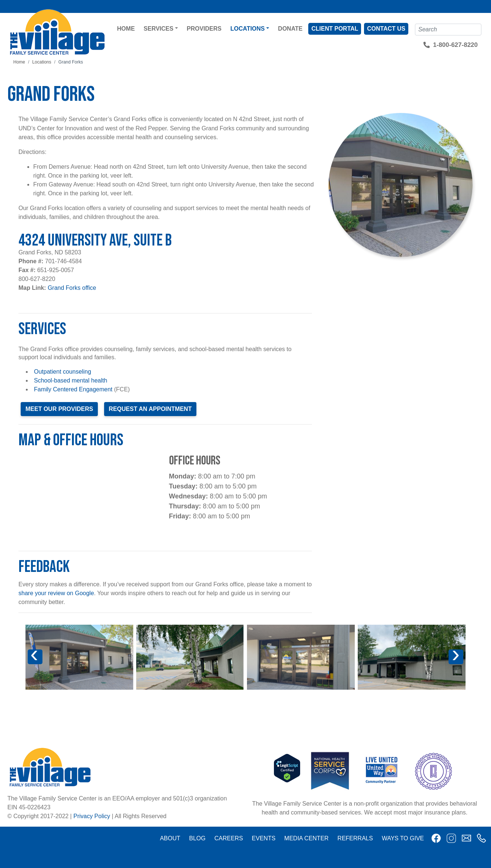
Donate (290, 29)
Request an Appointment (150, 409)
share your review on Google (56, 593)
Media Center (306, 838)
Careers (229, 838)
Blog (197, 838)
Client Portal (335, 29)
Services (159, 29)
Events (264, 838)
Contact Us (386, 29)
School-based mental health (71, 380)
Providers (204, 29)
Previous (39, 661)
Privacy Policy (92, 816)
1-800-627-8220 (455, 45)
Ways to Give (403, 838)
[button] (79, 657)
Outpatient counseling (63, 372)
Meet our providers (59, 409)
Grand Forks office (72, 288)
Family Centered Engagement (73, 389)
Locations (248, 29)
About (170, 838)
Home (126, 29)
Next (460, 661)
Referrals (355, 838)
